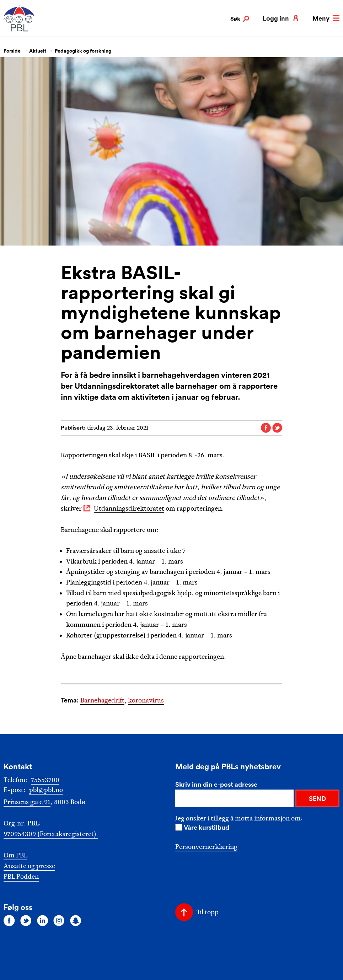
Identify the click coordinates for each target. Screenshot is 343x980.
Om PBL (15, 855)
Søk (240, 19)
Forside (12, 51)
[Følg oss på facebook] (9, 920)
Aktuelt (38, 51)
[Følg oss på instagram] (59, 920)
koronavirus (146, 700)
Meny (326, 18)
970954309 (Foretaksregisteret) (51, 834)
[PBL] (20, 30)
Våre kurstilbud (207, 827)
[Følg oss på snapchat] (76, 920)
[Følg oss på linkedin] (43, 920)
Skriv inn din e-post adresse (216, 784)
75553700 (45, 780)
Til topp (208, 912)
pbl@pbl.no (46, 790)
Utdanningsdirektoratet (129, 508)
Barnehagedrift (102, 700)
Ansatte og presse (29, 866)
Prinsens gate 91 (27, 802)
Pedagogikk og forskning (83, 51)
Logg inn (281, 18)
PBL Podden (21, 877)
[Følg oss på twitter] (26, 920)
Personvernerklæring (206, 847)
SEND (317, 798)
